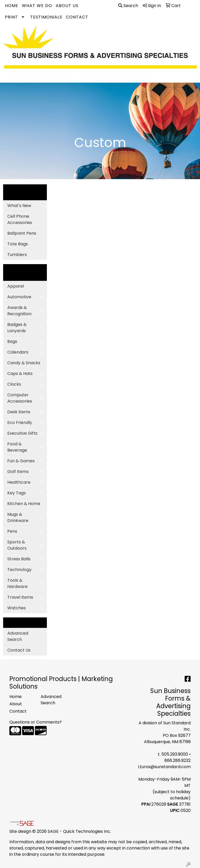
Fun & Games (21, 461)
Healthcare (19, 482)
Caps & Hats (20, 374)
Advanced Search (18, 636)
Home (12, 6)
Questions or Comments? (36, 722)
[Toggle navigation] (8, 77)
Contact (77, 17)
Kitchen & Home (24, 504)
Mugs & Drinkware (18, 517)
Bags (12, 341)
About (16, 704)
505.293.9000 (175, 754)
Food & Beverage (17, 447)
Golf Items (18, 472)
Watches (17, 608)
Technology (19, 570)
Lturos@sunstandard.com (164, 767)
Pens (12, 531)
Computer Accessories (20, 398)
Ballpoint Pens (22, 233)
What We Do (37, 6)
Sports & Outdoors (17, 545)
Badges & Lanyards (17, 328)
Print (11, 17)
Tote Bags (18, 244)
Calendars (18, 352)
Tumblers (17, 255)
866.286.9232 (177, 760)
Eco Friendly (20, 423)
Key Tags (17, 493)
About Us (67, 6)
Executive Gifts (22, 433)
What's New (19, 206)
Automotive (19, 297)
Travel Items (20, 597)
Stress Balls (19, 559)
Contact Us (19, 650)
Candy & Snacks (24, 363)
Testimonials (46, 17)
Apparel (16, 286)
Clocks (14, 384)
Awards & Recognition (19, 311)
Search (128, 6)
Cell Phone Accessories (20, 219)
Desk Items (19, 412)
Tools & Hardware (17, 583)
